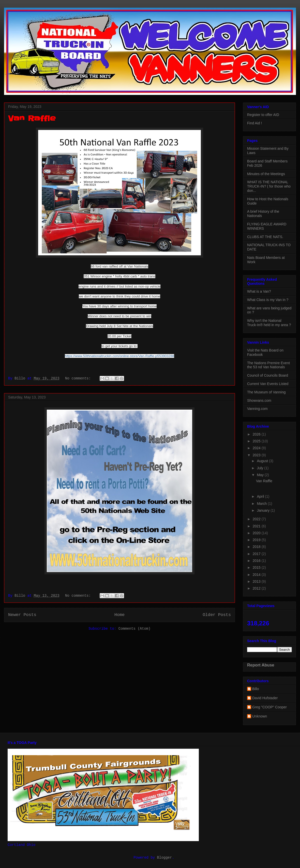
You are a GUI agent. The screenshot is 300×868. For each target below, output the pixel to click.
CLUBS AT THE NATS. (265, 237)
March (262, 504)
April (261, 496)
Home (119, 615)
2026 (257, 434)
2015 (257, 567)
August (263, 461)
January (264, 510)
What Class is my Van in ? (268, 300)
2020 (257, 533)
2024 (257, 448)
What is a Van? (259, 291)
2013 (257, 581)
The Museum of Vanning (266, 392)
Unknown (260, 716)
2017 (257, 554)
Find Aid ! (254, 123)
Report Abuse (261, 665)
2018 (257, 547)
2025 (257, 441)
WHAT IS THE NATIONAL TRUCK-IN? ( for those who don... (269, 186)
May (261, 475)
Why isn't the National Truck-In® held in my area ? (269, 323)
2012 (257, 588)
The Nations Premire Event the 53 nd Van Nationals (268, 365)
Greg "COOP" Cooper (269, 707)
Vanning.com (257, 409)
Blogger (165, 858)
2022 (257, 519)
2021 (257, 526)
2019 (257, 540)
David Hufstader (265, 698)
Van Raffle (32, 119)
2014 (257, 575)
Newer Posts (22, 615)
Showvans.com (259, 400)
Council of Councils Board (268, 375)
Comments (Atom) (134, 629)
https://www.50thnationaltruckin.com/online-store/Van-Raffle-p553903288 (119, 356)
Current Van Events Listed (268, 384)
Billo (256, 689)
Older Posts (217, 615)
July (260, 468)
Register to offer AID (263, 115)
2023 (257, 455)
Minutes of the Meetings (266, 174)
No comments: (79, 378)
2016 (257, 561)
